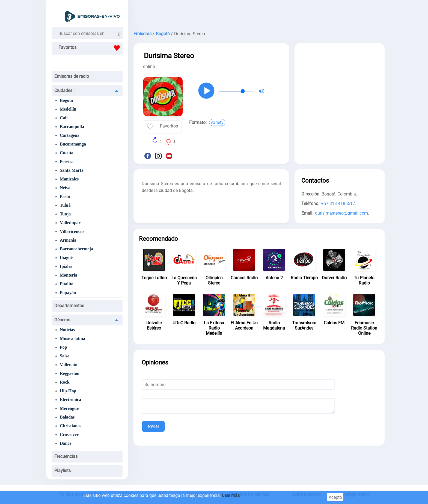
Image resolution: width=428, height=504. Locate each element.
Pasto (65, 196)
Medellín (68, 109)
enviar (153, 426)
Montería (69, 275)
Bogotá (66, 100)
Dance (66, 443)
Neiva (65, 188)
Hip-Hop (68, 391)
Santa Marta (72, 170)
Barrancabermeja (76, 249)
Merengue (69, 408)
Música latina (72, 338)
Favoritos (90, 48)
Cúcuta (67, 153)
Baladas (67, 417)
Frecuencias (66, 456)
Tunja (65, 214)
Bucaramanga (73, 144)
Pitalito (67, 284)
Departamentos (69, 306)
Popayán (68, 293)
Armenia (68, 240)
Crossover (69, 435)
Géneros (63, 320)
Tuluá (65, 205)
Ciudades (64, 91)
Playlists (63, 471)
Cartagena (70, 135)
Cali (64, 118)
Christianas (71, 426)
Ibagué (66, 258)
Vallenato (69, 365)
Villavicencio (72, 231)
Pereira (67, 161)
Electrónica (70, 400)
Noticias (67, 330)
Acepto (335, 497)
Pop (63, 347)
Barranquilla (72, 127)
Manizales (69, 179)
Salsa (65, 356)
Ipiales (66, 266)
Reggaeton (70, 373)
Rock (65, 382)
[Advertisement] (259, 14)
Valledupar (70, 223)
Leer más (231, 495)
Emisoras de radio (72, 76)
